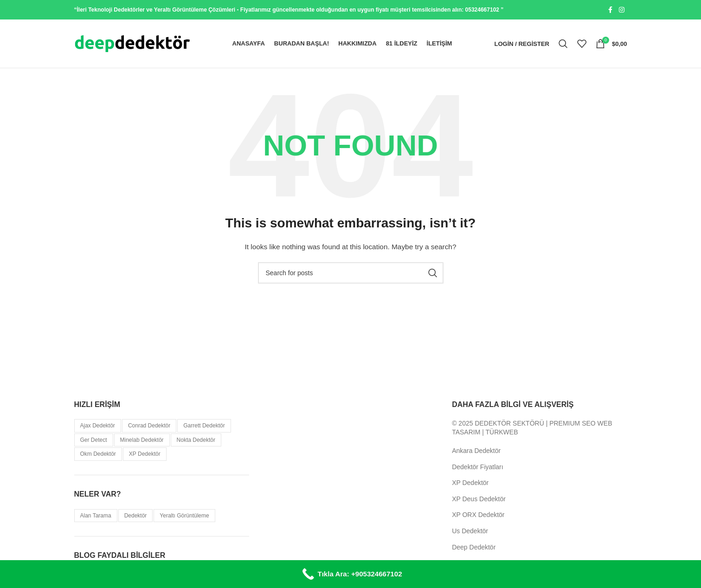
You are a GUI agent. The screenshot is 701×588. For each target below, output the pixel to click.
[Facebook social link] (611, 10)
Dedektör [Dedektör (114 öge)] (136, 516)
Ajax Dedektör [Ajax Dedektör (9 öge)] (98, 426)
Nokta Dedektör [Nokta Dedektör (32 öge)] (196, 440)
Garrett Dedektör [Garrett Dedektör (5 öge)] (204, 426)
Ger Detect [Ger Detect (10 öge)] (94, 440)
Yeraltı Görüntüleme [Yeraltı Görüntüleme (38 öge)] (184, 516)
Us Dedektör (470, 531)
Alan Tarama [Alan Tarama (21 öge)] (96, 516)
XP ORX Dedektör (478, 515)
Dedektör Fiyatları (477, 467)
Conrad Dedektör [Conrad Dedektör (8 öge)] (149, 426)
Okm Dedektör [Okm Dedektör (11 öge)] (98, 454)
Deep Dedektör (474, 547)
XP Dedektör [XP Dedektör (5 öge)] (145, 454)
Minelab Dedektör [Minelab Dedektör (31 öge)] (142, 440)
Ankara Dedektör (476, 451)
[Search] (563, 44)
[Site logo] (132, 43)
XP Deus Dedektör (479, 499)
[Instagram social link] (622, 10)
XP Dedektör (470, 483)
